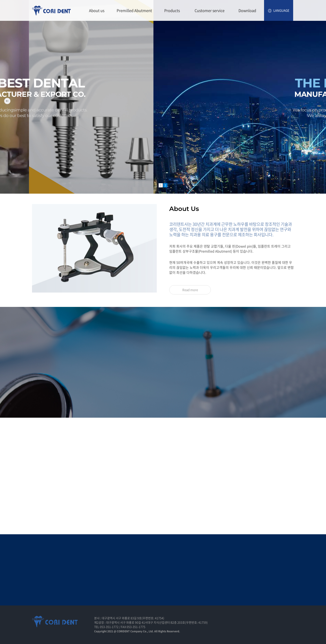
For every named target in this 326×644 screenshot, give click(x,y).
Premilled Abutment (134, 11)
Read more (190, 290)
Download (247, 11)
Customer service (210, 11)
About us (97, 11)
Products (172, 11)
